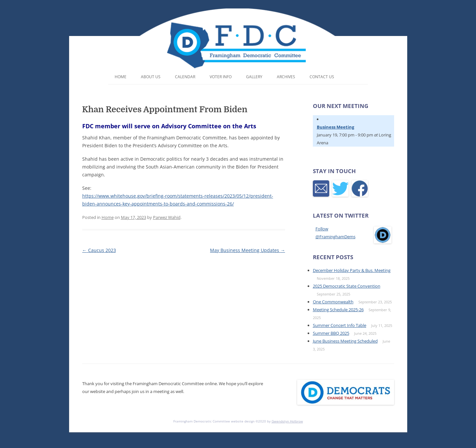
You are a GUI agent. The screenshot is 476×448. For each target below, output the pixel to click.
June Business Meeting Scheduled (345, 341)
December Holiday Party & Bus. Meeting (352, 270)
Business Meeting (335, 127)
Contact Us (322, 77)
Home (121, 77)
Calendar (185, 77)
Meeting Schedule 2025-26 (338, 310)
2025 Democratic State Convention (347, 286)
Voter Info (221, 77)
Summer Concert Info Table (340, 325)
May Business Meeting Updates (248, 250)
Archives (286, 77)
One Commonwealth (333, 302)
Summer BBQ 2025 (331, 333)
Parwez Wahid (167, 217)
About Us (151, 77)
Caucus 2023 (99, 250)
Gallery (254, 77)
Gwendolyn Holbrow (287, 421)
